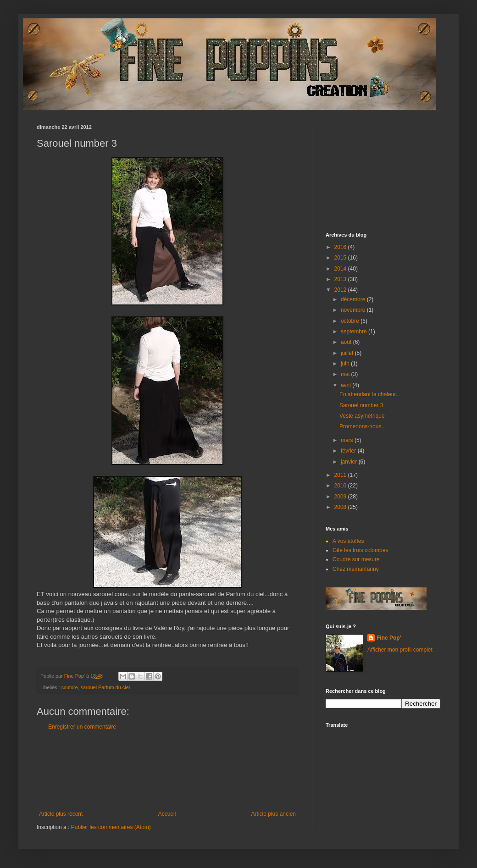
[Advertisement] (167, 771)
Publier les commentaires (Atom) (111, 827)
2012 (341, 290)
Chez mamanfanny (356, 569)
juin (346, 364)
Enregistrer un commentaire (82, 727)
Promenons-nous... (363, 426)
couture (70, 687)
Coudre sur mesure (356, 559)
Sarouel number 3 (361, 405)
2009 (341, 497)
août (347, 342)
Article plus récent (61, 814)
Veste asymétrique (362, 416)
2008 (341, 507)
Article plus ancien (274, 814)
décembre (354, 299)
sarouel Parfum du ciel (105, 687)
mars (348, 440)
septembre (355, 332)
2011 (341, 475)
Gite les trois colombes (360, 550)
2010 (341, 486)
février (349, 451)
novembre (354, 310)
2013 (341, 279)
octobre (351, 321)
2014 (341, 269)
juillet (348, 353)
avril (347, 385)
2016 (341, 247)
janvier (350, 462)
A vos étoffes (348, 541)
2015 (341, 258)
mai (346, 374)
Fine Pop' (389, 638)
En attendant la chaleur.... (371, 394)
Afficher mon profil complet (400, 650)
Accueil (167, 814)
